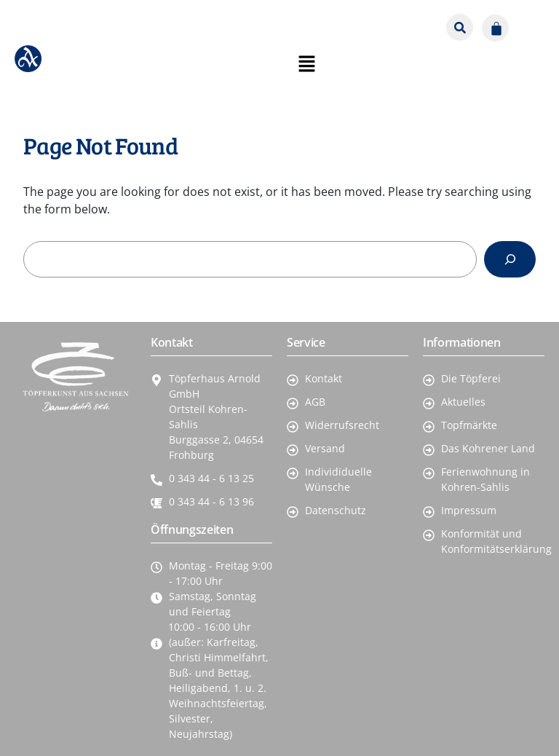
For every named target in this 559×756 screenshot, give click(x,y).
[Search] (510, 259)
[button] (530, 23)
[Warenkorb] (495, 28)
